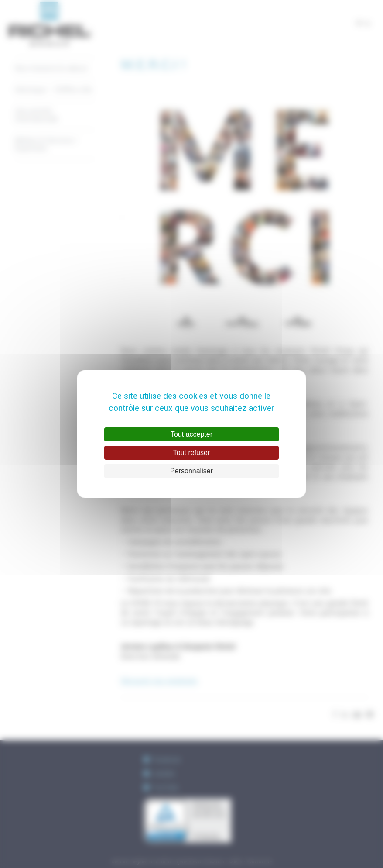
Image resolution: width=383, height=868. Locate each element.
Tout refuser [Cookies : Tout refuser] (191, 453)
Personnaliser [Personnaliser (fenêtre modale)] (191, 471)
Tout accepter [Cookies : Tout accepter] (191, 434)
